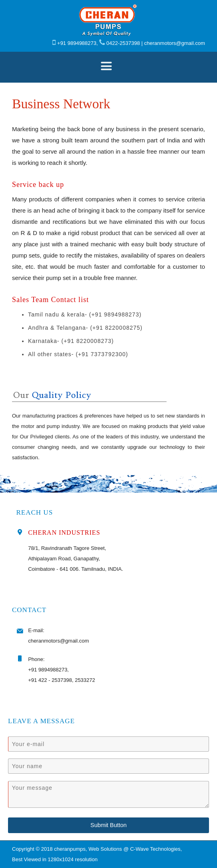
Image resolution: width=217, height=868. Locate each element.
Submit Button (108, 825)
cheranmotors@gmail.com (175, 43)
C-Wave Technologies (155, 849)
